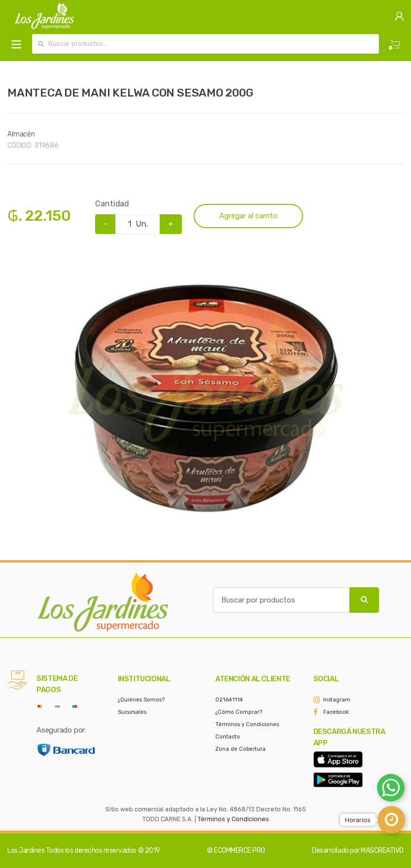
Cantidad (112, 204)
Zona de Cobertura (240, 749)
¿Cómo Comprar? (239, 712)
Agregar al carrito (248, 216)
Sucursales (132, 712)
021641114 (229, 700)
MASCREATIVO (382, 851)
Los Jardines (26, 851)
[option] (205, 392)
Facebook (336, 712)
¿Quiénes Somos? (141, 700)
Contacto (228, 737)
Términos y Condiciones (247, 724)
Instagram (337, 700)
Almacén (21, 134)
